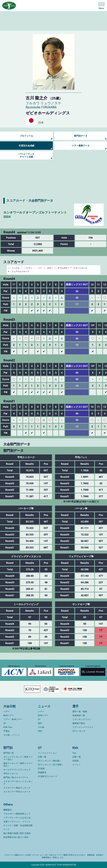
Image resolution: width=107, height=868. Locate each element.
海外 (40, 723)
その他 (41, 727)
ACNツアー (9, 715)
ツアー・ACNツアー (13, 719)
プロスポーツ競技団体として (17, 814)
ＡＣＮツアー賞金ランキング (17, 788)
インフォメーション (47, 753)
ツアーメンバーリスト (83, 727)
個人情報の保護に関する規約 (17, 833)
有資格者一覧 (79, 715)
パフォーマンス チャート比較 (26, 155)
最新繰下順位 (79, 723)
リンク (6, 829)
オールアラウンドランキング (17, 770)
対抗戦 (76, 761)
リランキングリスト (82, 719)
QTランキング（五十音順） (51, 765)
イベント (77, 765)
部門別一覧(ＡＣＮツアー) (16, 778)
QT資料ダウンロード (48, 776)
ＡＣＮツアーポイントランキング (18, 783)
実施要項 (42, 772)
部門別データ (81, 136)
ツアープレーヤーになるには (17, 818)
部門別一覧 (9, 753)
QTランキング (79, 731)
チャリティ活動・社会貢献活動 (18, 825)
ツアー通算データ (81, 146)
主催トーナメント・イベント (17, 822)
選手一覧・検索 (80, 712)
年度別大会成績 (26, 146)
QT (5, 723)
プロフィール (26, 136)
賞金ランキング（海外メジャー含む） (18, 765)
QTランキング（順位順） (50, 761)
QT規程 (41, 769)
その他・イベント (12, 735)
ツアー (6, 712)
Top (74, 753)
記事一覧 (42, 757)
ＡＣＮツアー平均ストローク (17, 792)
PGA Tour (8, 727)
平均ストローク (11, 774)
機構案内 (8, 810)
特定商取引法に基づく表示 (16, 837)
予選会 (6, 731)
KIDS (40, 731)
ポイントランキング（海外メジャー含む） (18, 758)
